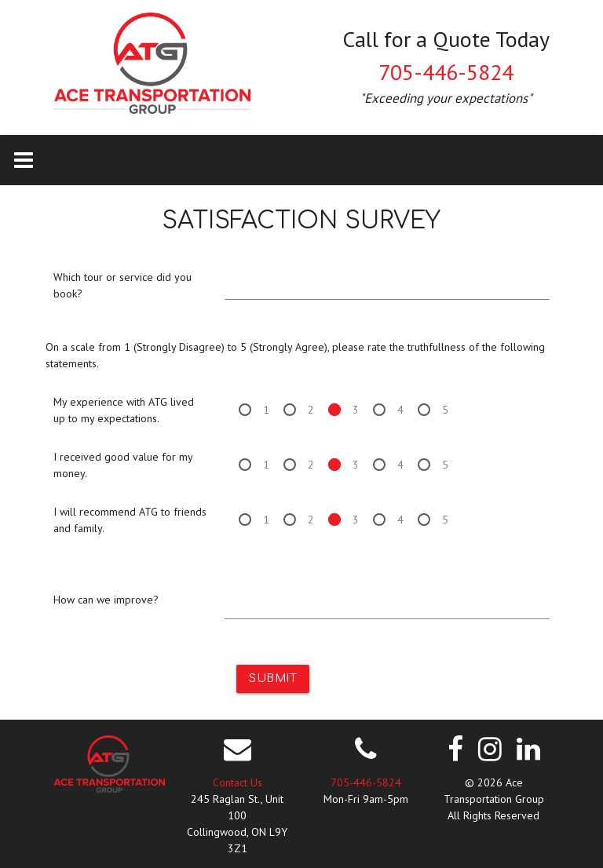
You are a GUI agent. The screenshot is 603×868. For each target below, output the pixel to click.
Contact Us (238, 782)
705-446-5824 (446, 72)
